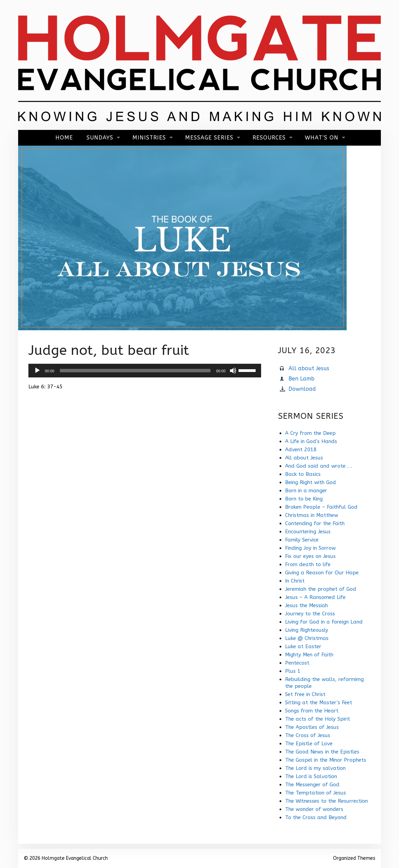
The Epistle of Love (309, 744)
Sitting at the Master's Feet (319, 703)
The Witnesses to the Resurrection (326, 801)
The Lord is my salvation (315, 768)
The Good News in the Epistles (322, 752)
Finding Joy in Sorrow (310, 548)
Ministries (149, 138)
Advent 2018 (301, 450)
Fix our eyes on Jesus (310, 556)
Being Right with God (311, 482)
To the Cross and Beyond (316, 817)
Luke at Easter (303, 646)
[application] (145, 371)
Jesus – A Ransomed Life (315, 597)
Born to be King (304, 499)
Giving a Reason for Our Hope (322, 573)
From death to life (308, 564)
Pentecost (297, 663)
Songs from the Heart (312, 711)
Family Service (302, 540)
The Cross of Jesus (308, 735)
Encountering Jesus (308, 532)
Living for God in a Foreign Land (324, 622)
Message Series (209, 138)
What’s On (322, 138)
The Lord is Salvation (311, 776)
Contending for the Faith (315, 523)
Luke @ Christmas (307, 638)
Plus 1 (293, 671)
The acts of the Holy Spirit (318, 719)
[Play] (37, 371)
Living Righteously (307, 630)
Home (64, 138)
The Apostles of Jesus (312, 727)
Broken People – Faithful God (321, 507)
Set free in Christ (305, 694)
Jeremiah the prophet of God (321, 589)
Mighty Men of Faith (309, 655)
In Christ (295, 581)
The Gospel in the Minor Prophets (326, 760)
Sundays (100, 138)
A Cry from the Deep (310, 433)
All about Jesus (309, 368)
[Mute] (233, 371)
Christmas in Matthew (312, 515)
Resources (269, 138)
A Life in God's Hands (311, 441)
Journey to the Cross (310, 614)
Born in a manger (306, 491)
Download (302, 389)
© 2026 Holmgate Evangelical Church (66, 858)
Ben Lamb (301, 379)
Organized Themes (354, 858)
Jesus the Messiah (306, 605)
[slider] (135, 371)
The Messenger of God (312, 785)
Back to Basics (303, 474)
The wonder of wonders (314, 809)
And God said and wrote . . (318, 466)
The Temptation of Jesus (316, 793)
